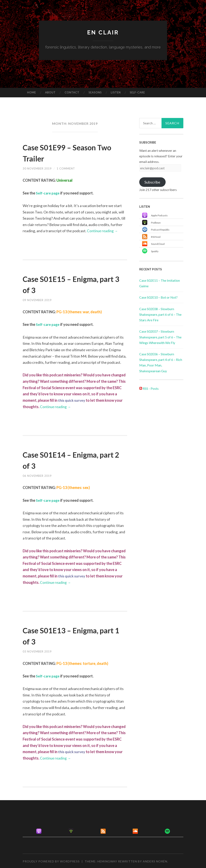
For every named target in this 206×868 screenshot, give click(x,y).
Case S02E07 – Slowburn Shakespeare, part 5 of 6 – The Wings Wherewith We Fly (160, 337)
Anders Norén (155, 861)
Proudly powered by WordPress (51, 861)
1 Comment (68, 168)
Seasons (95, 92)
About (50, 92)
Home (32, 92)
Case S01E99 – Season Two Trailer (69, 152)
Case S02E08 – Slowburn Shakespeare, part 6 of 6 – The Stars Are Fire (160, 314)
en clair (103, 32)
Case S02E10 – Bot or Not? (158, 297)
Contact (72, 92)
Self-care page (48, 193)
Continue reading (103, 231)
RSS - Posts (149, 388)
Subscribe (152, 182)
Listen (116, 92)
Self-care (137, 92)
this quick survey (72, 400)
